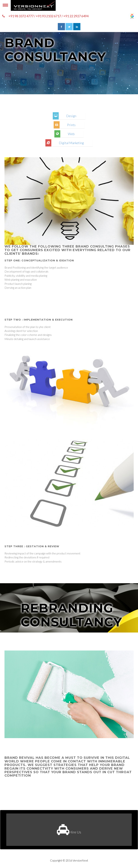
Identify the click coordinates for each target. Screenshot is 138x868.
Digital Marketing (71, 143)
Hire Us (69, 830)
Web (71, 134)
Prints (71, 125)
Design (71, 116)
